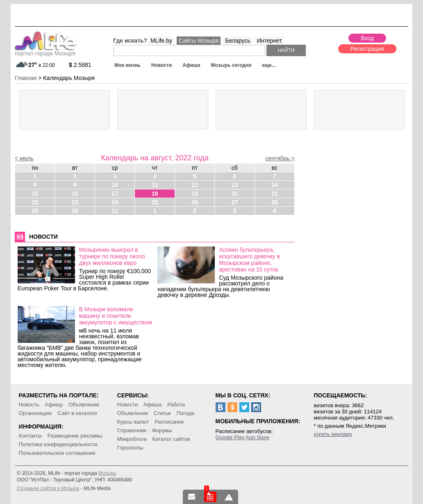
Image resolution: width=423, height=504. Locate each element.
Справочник (132, 430)
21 (275, 194)
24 (115, 202)
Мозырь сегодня (231, 65)
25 (155, 202)
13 (235, 185)
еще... (269, 65)
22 (35, 202)
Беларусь (238, 41)
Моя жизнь (127, 65)
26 (195, 202)
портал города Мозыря (46, 51)
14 (275, 185)
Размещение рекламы (75, 436)
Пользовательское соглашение (57, 453)
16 (75, 194)
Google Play (230, 437)
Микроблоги (132, 439)
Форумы (162, 430)
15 (35, 194)
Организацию (35, 413)
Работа (176, 405)
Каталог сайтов (171, 439)
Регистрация (367, 49)
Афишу (54, 405)
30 (75, 211)
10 (115, 185)
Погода (185, 413)
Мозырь (107, 473)
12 (195, 185)
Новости (161, 65)
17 (115, 194)
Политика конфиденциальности (58, 444)
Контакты (30, 436)
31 (115, 211)
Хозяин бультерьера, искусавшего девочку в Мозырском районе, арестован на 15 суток (249, 260)
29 (35, 211)
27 (235, 202)
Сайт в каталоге (78, 413)
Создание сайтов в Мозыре (48, 488)
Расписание (169, 422)
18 (155, 194)
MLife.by (161, 41)
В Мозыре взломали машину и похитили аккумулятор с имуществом (116, 316)
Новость (29, 405)
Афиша (191, 65)
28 (275, 202)
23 (75, 202)
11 (155, 185)
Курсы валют (133, 422)
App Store (257, 437)
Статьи (162, 413)
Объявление (84, 405)
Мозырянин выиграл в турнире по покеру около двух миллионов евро (112, 256)
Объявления (133, 413)
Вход (367, 38)
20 (235, 194)
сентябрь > (280, 158)
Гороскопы (130, 448)
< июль (24, 158)
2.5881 (80, 65)
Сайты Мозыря (199, 41)
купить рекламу (333, 434)
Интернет (269, 41)
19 (195, 194)
